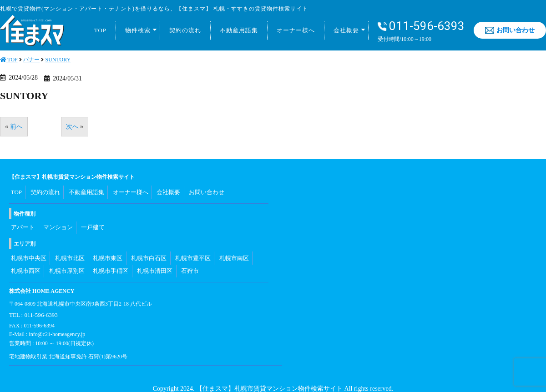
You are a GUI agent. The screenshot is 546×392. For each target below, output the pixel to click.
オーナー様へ (296, 30)
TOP (100, 30)
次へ (72, 127)
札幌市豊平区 (192, 250)
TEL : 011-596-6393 (31, 301)
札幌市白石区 (148, 250)
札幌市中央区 (28, 250)
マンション (58, 223)
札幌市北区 (69, 250)
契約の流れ (185, 30)
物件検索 (138, 30)
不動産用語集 (239, 30)
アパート (22, 223)
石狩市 (189, 260)
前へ (16, 127)
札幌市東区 (107, 250)
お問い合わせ (510, 30)
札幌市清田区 (153, 260)
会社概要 (346, 30)
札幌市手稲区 (110, 260)
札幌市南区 (233, 250)
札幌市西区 (25, 260)
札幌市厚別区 (66, 260)
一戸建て (93, 223)
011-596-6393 (421, 26)
